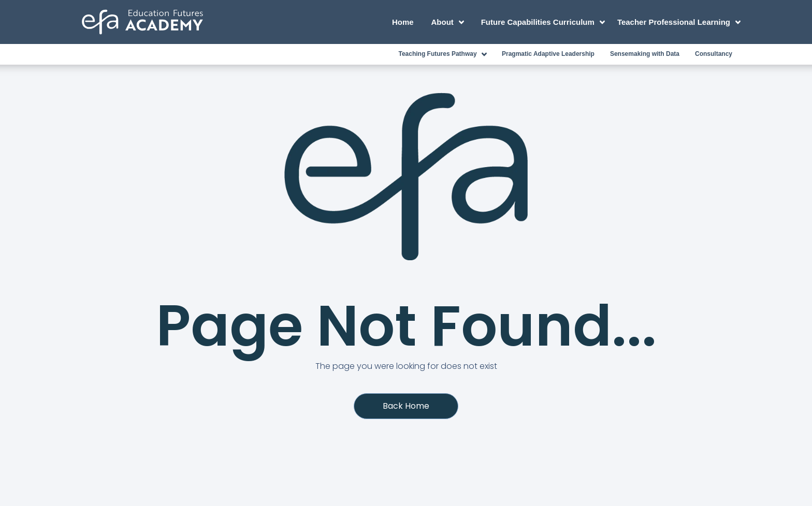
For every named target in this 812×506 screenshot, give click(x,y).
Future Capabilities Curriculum (545, 22)
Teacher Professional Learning (679, 22)
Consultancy (714, 54)
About (450, 22)
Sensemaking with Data (645, 54)
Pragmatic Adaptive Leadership (548, 54)
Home (403, 22)
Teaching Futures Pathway (444, 54)
